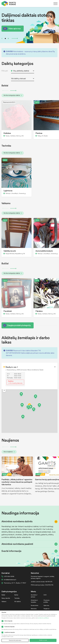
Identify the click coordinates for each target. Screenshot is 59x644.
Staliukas (7, 133)
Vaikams (4, 601)
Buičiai (16, 595)
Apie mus (46, 605)
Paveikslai (8, 311)
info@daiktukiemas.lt (10, 580)
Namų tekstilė (6, 598)
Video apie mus (14, 29)
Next (15, 38)
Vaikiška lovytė (10, 251)
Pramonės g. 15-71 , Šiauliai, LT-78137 (15, 583)
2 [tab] (8, 39)
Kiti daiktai (18, 601)
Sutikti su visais (43, 640)
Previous (2, 38)
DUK (45, 595)
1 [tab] (5, 39)
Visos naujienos (9, 452)
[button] (29, 408)
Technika (17, 598)
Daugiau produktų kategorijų (19, 325)
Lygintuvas (8, 191)
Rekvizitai (34, 609)
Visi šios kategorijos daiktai (13, 95)
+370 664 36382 (9, 576)
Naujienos (47, 609)
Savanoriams (35, 605)
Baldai (3, 595)
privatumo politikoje (43, 618)
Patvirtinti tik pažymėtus (15, 640)
